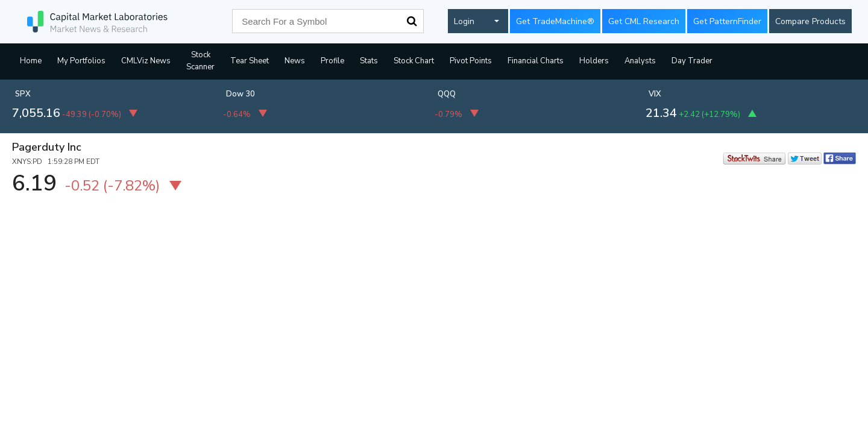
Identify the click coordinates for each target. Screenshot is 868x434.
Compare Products (810, 21)
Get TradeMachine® (555, 21)
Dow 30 (241, 94)
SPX (23, 94)
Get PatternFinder (727, 21)
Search (412, 21)
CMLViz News (146, 61)
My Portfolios (81, 61)
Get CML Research (644, 21)
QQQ (447, 94)
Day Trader (692, 61)
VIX (655, 94)
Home (31, 61)
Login (464, 21)
